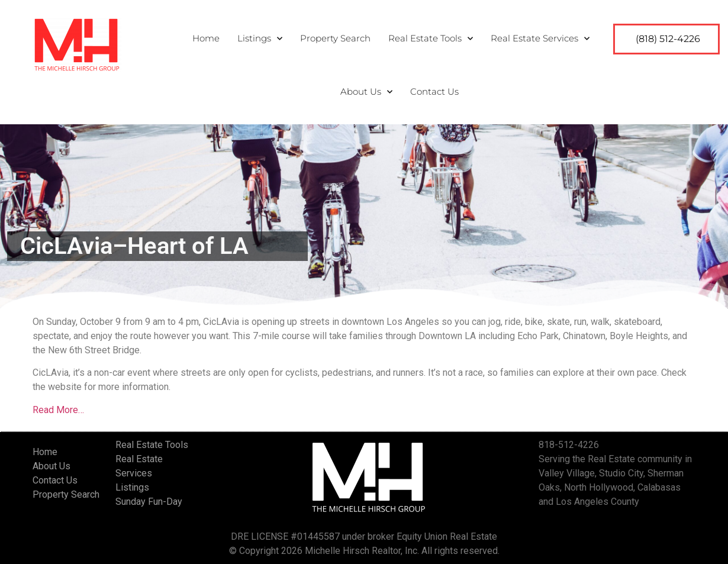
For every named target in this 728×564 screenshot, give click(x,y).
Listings (260, 39)
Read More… (58, 410)
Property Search (335, 38)
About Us (366, 92)
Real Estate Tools (431, 39)
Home (206, 38)
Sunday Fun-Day (149, 502)
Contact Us (434, 91)
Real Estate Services (540, 39)
